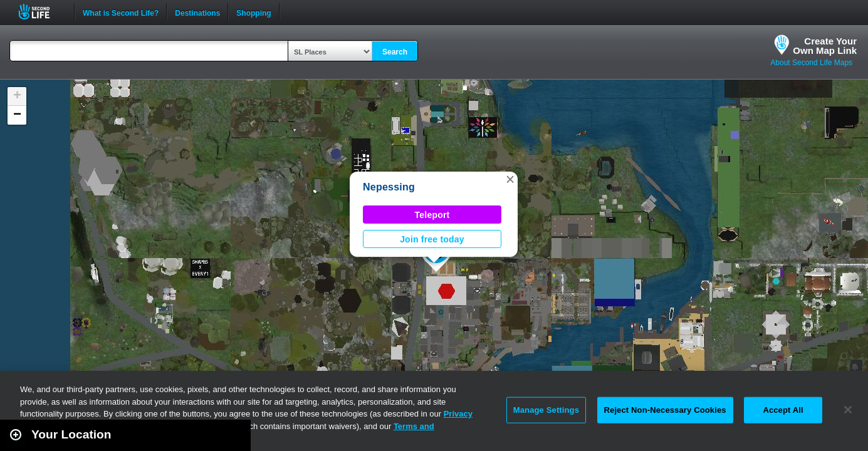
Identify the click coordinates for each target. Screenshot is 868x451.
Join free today (432, 239)
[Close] (848, 410)
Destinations (197, 12)
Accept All (783, 410)
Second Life (41, 12)
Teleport (432, 215)
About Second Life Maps (811, 63)
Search (395, 52)
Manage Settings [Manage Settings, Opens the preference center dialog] (546, 410)
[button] (510, 179)
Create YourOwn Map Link (825, 46)
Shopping (254, 12)
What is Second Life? (121, 12)
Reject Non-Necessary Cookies (665, 410)
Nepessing (389, 187)
